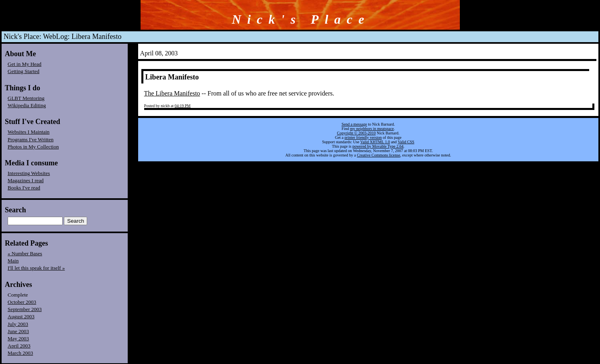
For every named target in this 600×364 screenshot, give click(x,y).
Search (15, 210)
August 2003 (21, 316)
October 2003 (22, 302)
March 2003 (20, 353)
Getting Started (23, 71)
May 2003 (18, 339)
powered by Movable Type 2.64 (378, 146)
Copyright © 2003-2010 (356, 133)
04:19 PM (183, 106)
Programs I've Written (31, 139)
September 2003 (25, 309)
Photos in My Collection (33, 147)
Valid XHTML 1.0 (375, 142)
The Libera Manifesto (172, 93)
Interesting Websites (29, 173)
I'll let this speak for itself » (36, 268)
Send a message (354, 124)
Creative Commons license (379, 155)
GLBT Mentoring (26, 98)
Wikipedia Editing (27, 105)
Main (13, 261)
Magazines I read (26, 180)
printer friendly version (363, 137)
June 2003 (18, 331)
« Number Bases (25, 253)
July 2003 (18, 324)
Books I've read (24, 188)
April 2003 (19, 346)
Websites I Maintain (29, 132)
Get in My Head (24, 64)
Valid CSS (406, 142)
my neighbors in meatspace (372, 129)
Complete (18, 295)
